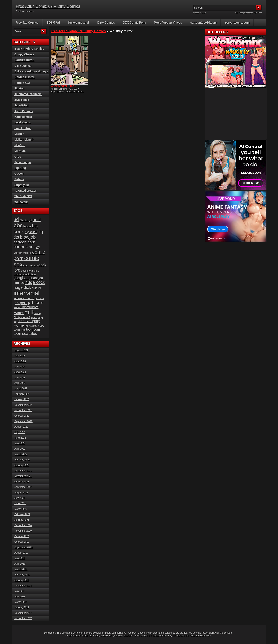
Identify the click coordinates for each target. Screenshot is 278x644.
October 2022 (22, 416)
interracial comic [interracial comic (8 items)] (24, 298)
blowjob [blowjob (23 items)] (28, 237)
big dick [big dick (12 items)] (31, 232)
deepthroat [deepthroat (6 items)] (27, 271)
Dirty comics (23, 66)
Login (204, 13)
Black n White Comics (29, 49)
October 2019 (22, 542)
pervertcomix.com (237, 23)
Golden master (24, 77)
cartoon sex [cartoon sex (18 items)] (25, 247)
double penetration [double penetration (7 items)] (25, 274)
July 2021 (20, 498)
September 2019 (23, 547)
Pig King (20, 168)
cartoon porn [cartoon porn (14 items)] (24, 242)
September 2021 (23, 487)
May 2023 (20, 378)
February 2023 (22, 394)
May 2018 (20, 591)
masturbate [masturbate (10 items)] (30, 307)
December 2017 (23, 613)
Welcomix (21, 202)
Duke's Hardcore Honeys (31, 71)
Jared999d (21, 105)
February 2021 (22, 514)
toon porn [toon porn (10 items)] (33, 329)
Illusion (19, 88)
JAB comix (22, 100)
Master (19, 134)
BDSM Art (53, 23)
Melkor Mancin (24, 140)
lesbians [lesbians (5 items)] (18, 307)
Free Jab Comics (27, 23)
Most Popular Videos (168, 23)
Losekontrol (23, 128)
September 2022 (23, 421)
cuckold (60, 92)
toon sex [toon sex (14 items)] (21, 333)
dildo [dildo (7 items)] (36, 271)
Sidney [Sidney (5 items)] (37, 313)
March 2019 (21, 569)
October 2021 (22, 482)
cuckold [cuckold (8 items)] (28, 265)
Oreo (18, 157)
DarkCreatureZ (24, 60)
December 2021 (23, 471)
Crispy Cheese (24, 54)
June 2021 (20, 503)
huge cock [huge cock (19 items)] (35, 282)
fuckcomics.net (79, 23)
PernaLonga (23, 162)
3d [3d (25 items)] (16, 219)
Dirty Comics (106, 23)
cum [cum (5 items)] (36, 266)
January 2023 (22, 399)
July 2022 (20, 432)
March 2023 (21, 389)
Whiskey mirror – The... (63, 86)
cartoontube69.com (204, 23)
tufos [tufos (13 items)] (33, 333)
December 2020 (23, 525)
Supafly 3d (22, 185)
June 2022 (20, 438)
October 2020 (22, 536)
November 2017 (23, 618)
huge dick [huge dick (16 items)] (22, 287)
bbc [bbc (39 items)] (18, 225)
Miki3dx (20, 145)
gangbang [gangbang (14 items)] (22, 278)
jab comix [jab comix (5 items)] (40, 298)
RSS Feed (239, 13)
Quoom (19, 174)
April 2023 (20, 383)
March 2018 (21, 602)
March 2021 (21, 509)
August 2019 (21, 553)
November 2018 (23, 586)
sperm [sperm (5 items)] (34, 317)
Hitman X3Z (22, 83)
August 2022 (21, 427)
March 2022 (21, 454)
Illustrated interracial (28, 94)
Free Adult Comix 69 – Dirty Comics (48, 6)
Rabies (19, 179)
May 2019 (20, 558)
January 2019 (22, 580)
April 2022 (20, 449)
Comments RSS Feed (253, 13)
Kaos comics (23, 117)
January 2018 (22, 608)
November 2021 (23, 476)
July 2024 (20, 356)
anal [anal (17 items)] (37, 219)
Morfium (20, 151)
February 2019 (22, 575)
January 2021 (22, 520)
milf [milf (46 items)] (29, 312)
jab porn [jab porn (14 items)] (21, 303)
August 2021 (21, 493)
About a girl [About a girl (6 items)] (26, 220)
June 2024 (20, 361)
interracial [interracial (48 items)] (27, 293)
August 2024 (21, 350)
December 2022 (23, 405)
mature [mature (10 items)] (19, 313)
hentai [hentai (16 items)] (19, 282)
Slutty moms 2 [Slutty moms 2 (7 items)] (22, 317)
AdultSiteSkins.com (200, 636)
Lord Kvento (23, 122)
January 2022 (22, 465)
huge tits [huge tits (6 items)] (36, 288)
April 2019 (20, 564)
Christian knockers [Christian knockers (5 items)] (23, 253)
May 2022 (20, 443)
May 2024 (20, 367)
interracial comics (74, 92)
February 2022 (22, 460)
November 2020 (23, 531)
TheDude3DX (23, 196)
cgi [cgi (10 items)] (38, 247)
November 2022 (23, 410)
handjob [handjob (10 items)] (37, 278)
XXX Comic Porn (134, 23)
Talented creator (25, 191)
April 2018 (20, 597)
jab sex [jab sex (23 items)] (36, 303)
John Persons (24, 111)
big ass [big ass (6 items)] (27, 226)
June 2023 (20, 372)
